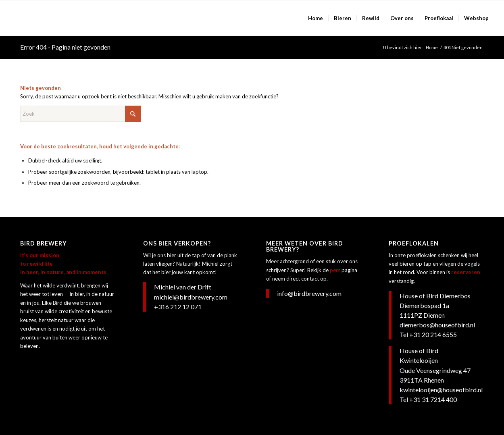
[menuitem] (316, 18)
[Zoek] (81, 114)
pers (335, 270)
